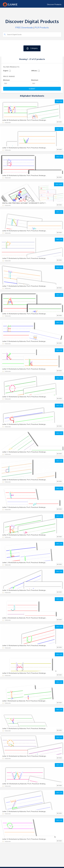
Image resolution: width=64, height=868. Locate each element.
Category (32, 48)
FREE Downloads (24, 27)
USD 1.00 (59, 101)
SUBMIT (32, 89)
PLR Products (42, 27)
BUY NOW (59, 122)
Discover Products (54, 4)
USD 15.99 (59, 184)
